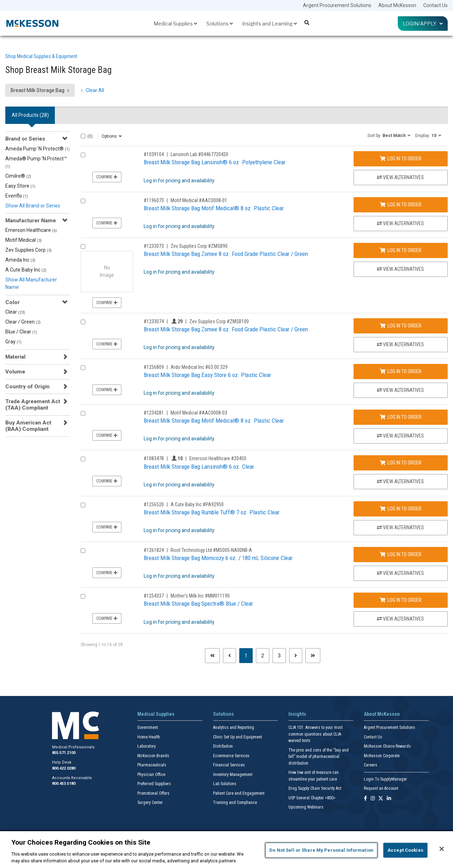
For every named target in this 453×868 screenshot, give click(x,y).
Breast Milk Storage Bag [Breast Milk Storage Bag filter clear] (38, 90)
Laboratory (147, 746)
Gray (13, 342)
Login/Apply (423, 24)
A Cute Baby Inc (26, 270)
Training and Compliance (235, 803)
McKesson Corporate (382, 756)
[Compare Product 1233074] (83, 322)
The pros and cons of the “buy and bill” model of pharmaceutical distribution (319, 757)
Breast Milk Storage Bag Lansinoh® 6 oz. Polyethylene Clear (215, 162)
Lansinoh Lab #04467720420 (199, 154)
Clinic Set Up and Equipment (237, 737)
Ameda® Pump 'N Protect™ (36, 162)
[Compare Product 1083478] (83, 459)
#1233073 (154, 246)
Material (15, 357)
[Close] (442, 849)
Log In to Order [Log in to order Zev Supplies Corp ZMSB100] (401, 326)
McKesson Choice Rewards (387, 746)
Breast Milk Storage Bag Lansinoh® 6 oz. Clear (199, 467)
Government (148, 727)
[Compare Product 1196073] (83, 201)
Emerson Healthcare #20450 (218, 458)
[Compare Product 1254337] (83, 596)
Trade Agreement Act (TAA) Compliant (33, 405)
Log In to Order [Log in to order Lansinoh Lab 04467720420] (401, 159)
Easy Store (20, 186)
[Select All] (83, 136)
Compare (107, 177)
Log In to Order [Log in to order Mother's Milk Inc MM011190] (401, 600)
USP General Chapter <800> (312, 798)
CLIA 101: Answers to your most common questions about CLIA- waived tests (316, 734)
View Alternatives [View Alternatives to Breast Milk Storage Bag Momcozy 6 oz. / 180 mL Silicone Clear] (400, 573)
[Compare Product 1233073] (83, 247)
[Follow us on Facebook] (365, 799)
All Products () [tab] (30, 115)
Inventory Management (233, 775)
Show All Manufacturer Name (31, 283)
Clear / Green (23, 322)
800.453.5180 (64, 784)
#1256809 (154, 367)
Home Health (149, 737)
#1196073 (154, 200)
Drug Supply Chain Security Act (315, 788)
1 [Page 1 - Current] (249, 655)
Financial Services (229, 765)
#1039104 (154, 154)
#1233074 (154, 321)
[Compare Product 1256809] (83, 368)
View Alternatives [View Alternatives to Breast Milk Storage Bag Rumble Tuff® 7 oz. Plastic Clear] (400, 527)
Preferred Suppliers (154, 784)
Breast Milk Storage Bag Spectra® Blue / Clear (198, 604)
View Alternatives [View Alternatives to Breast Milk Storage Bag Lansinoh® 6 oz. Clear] (400, 481)
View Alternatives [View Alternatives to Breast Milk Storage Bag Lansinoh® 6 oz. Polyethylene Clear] (400, 177)
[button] (389, 135)
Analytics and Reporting (234, 727)
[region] (226, 850)
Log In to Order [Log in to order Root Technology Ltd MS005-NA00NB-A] (401, 554)
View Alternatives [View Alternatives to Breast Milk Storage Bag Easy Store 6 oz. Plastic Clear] (400, 390)
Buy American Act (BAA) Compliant (28, 426)
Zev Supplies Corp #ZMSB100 (219, 321)
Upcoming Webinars (306, 807)
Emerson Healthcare (31, 230)
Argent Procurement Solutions (337, 5)
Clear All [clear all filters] (95, 90)
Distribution (223, 746)
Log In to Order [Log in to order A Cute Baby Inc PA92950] (401, 509)
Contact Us (435, 5)
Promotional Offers (153, 793)
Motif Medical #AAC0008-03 (199, 413)
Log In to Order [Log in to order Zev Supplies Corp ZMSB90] (401, 250)
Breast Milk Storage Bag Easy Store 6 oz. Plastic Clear (207, 375)
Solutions (220, 24)
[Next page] (296, 656)
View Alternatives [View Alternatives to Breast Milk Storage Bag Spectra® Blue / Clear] (400, 619)
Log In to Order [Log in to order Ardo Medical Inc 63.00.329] (401, 371)
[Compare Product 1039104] (83, 155)
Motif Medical (24, 240)
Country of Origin (27, 387)
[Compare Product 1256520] (83, 505)
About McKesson (397, 5)
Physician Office (151, 775)
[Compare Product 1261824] (83, 551)
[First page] (212, 656)
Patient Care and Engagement (239, 793)
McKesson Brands (153, 756)
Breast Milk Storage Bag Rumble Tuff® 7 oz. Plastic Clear (212, 512)
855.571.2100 (64, 753)
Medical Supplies (175, 24)
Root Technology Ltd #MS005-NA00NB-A (211, 550)
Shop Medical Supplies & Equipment (41, 56)
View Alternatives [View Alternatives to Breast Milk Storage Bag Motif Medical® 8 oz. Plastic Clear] (400, 223)
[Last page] (313, 656)
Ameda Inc (20, 260)
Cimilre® (18, 176)
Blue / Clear (21, 332)
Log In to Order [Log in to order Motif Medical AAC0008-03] (401, 417)
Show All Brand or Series (33, 206)
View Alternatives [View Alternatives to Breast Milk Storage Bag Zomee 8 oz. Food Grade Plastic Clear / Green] (400, 269)
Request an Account (381, 788)
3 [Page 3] (279, 656)
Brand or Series (25, 139)
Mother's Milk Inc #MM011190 (200, 596)
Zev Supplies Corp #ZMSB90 (199, 246)
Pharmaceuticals (152, 765)
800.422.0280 (64, 768)
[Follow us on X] (381, 799)
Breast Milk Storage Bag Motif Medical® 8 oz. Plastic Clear (214, 208)
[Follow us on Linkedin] (389, 799)
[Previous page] (230, 656)
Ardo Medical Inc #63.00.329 (199, 367)
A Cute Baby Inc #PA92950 (197, 504)
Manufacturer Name (31, 221)
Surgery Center (150, 803)
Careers (371, 765)
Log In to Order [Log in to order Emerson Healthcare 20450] (401, 463)
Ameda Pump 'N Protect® (38, 149)
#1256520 (154, 504)
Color (13, 302)
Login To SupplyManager (385, 779)
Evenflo (17, 196)
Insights (297, 714)
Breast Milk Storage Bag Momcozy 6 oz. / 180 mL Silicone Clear (218, 558)
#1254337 (154, 596)
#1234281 (154, 413)
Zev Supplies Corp (28, 250)
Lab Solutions (225, 784)
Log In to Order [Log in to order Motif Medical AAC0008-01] (401, 205)
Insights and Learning (269, 24)
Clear (15, 312)
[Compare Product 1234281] (83, 413)
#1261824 (154, 550)
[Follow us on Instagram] (373, 799)
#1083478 (154, 458)
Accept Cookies (405, 850)
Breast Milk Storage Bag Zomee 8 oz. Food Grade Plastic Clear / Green (226, 254)
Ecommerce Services (231, 756)
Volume (15, 372)
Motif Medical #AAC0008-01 (199, 200)
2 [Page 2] (263, 656)
